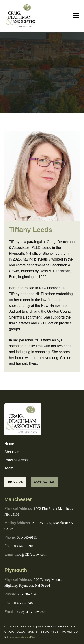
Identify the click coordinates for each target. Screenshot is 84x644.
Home (9, 444)
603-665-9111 (27, 537)
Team (9, 468)
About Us (12, 452)
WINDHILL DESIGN (23, 637)
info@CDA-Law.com (31, 554)
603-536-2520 (27, 594)
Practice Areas (16, 460)
